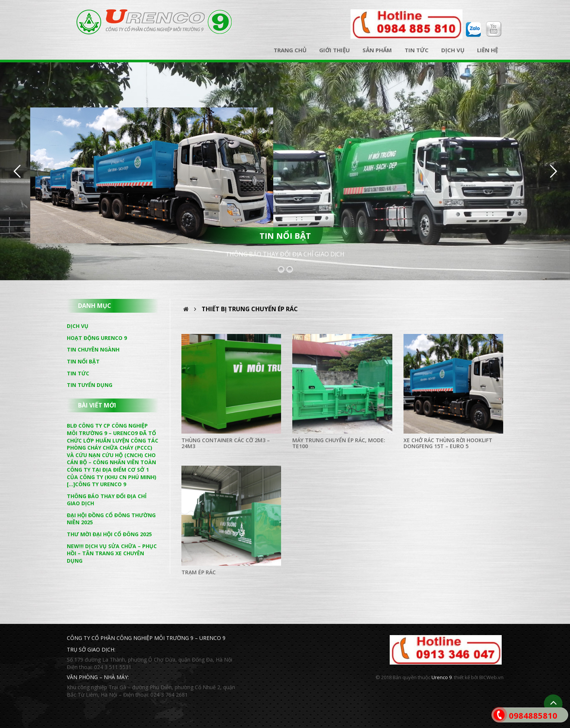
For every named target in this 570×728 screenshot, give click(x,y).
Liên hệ (488, 50)
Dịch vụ (453, 50)
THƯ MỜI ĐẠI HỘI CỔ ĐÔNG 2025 (109, 534)
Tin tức (417, 50)
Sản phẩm (377, 50)
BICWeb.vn (491, 677)
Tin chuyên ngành (93, 349)
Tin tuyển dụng (90, 385)
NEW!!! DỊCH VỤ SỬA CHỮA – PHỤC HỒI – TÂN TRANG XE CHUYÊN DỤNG (112, 553)
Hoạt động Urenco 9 (97, 338)
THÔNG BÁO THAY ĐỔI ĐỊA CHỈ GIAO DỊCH (285, 254)
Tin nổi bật (83, 361)
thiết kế (462, 677)
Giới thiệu (334, 50)
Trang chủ (290, 50)
